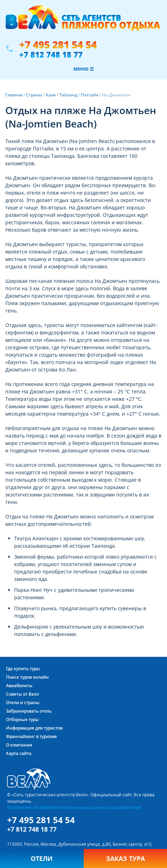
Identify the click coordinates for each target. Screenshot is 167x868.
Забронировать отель (29, 711)
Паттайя (90, 95)
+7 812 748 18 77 (51, 54)
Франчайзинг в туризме (31, 736)
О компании (19, 745)
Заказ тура (125, 858)
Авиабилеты (19, 686)
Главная (14, 95)
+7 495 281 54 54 (58, 45)
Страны (34, 95)
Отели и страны (23, 703)
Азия (51, 95)
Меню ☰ (84, 69)
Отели (42, 858)
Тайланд (68, 95)
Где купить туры (23, 669)
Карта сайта (19, 753)
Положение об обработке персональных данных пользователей (74, 807)
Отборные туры (22, 720)
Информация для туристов (34, 728)
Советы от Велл (22, 694)
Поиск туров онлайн (27, 677)
